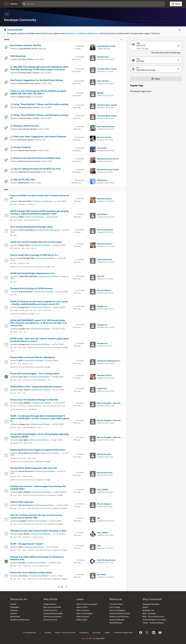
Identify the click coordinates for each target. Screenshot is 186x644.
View (138, 59)
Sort (138, 68)
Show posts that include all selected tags (166, 53)
